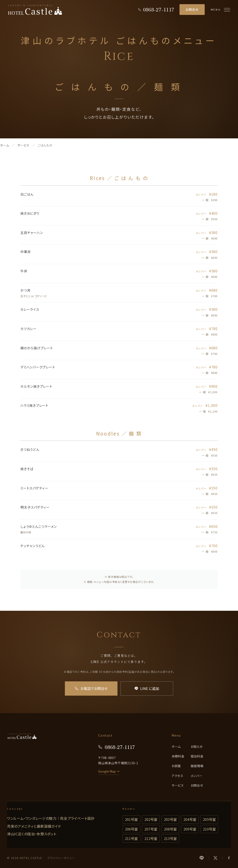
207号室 (151, 829)
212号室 (151, 838)
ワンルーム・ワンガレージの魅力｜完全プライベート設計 (51, 818)
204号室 (190, 819)
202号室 (151, 819)
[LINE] (204, 858)
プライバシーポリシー (61, 858)
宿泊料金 (197, 756)
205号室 (209, 819)
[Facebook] (227, 858)
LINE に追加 (147, 688)
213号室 (170, 838)
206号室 (131, 829)
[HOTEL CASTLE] (35, 10)
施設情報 (197, 766)
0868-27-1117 (116, 747)
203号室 (170, 819)
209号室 (190, 829)
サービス (23, 145)
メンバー (197, 776)
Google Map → (109, 771)
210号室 (209, 829)
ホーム (4, 145)
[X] (215, 858)
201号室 (131, 819)
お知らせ (197, 747)
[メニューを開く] (220, 10)
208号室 (170, 829)
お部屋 (176, 766)
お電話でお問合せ (91, 688)
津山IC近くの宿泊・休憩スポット (32, 834)
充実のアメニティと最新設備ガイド (34, 826)
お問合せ (192, 9)
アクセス (178, 776)
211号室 (131, 838)
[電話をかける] (156, 9)
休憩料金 (178, 756)
